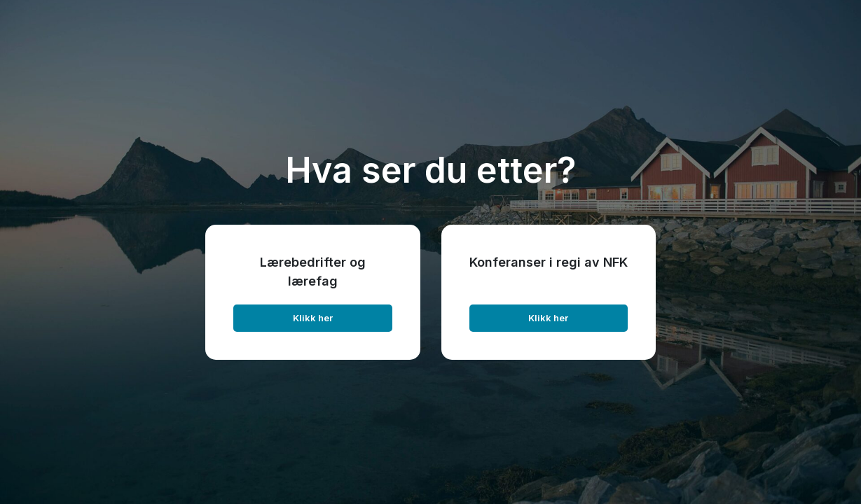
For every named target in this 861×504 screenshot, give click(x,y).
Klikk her (313, 318)
